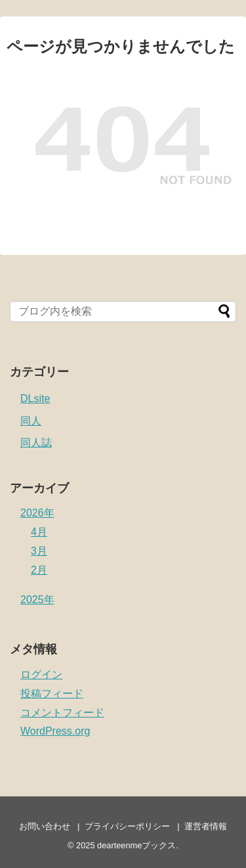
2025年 (37, 600)
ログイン (41, 674)
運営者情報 (206, 826)
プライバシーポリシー (127, 826)
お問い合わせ (45, 826)
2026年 (37, 513)
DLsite (35, 399)
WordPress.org (55, 731)
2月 (39, 570)
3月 (39, 551)
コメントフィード (62, 713)
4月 (39, 532)
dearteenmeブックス (136, 845)
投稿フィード (52, 694)
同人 (31, 421)
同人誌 (36, 443)
